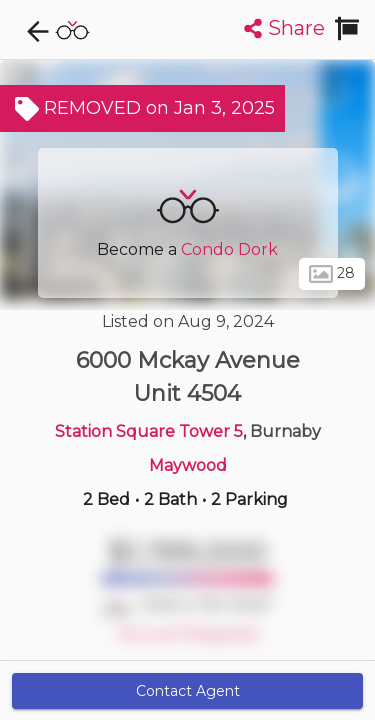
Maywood (188, 465)
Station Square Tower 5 (149, 431)
